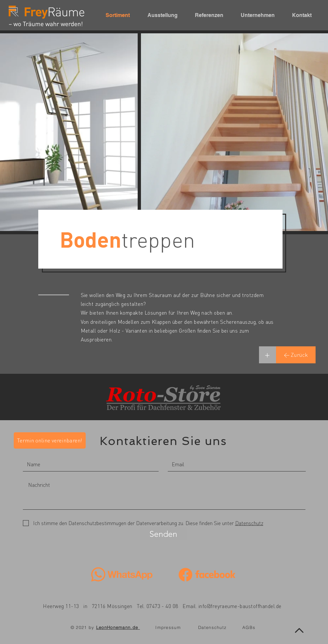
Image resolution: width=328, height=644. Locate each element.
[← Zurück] (296, 355)
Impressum (168, 627)
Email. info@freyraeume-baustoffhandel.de (232, 606)
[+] (268, 355)
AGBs (249, 627)
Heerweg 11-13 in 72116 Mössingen (87, 606)
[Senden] (164, 534)
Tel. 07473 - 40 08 (157, 606)
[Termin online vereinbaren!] (50, 440)
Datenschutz (212, 627)
